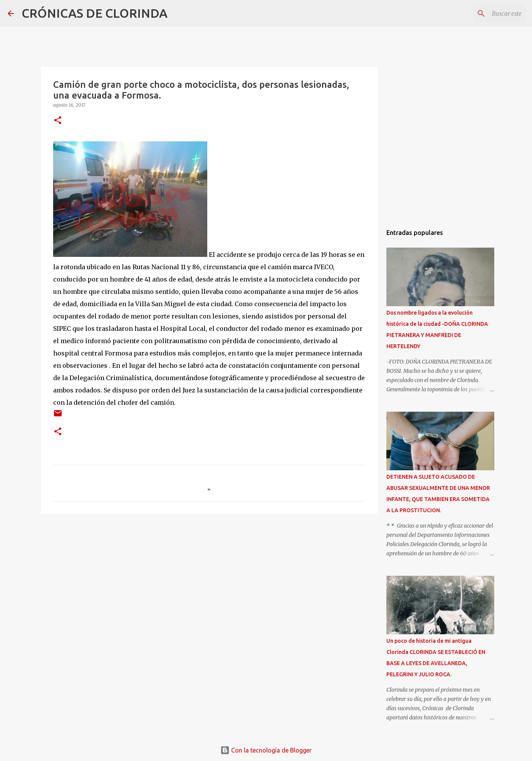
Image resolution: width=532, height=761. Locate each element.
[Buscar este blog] (485, 13)
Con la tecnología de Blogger (266, 750)
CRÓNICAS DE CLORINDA (95, 13)
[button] (58, 121)
